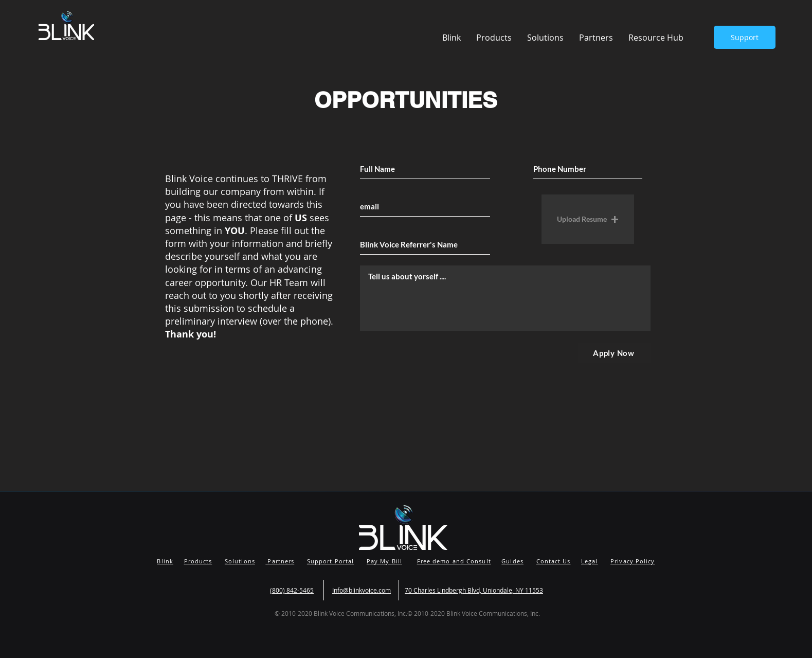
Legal (590, 561)
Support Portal (330, 561)
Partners (280, 561)
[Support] (745, 37)
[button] (656, 38)
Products (198, 561)
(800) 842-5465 (292, 590)
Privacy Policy (633, 561)
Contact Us (554, 561)
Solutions (240, 561)
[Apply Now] (614, 353)
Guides (512, 561)
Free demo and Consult (454, 561)
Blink (165, 561)
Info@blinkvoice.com (362, 590)
